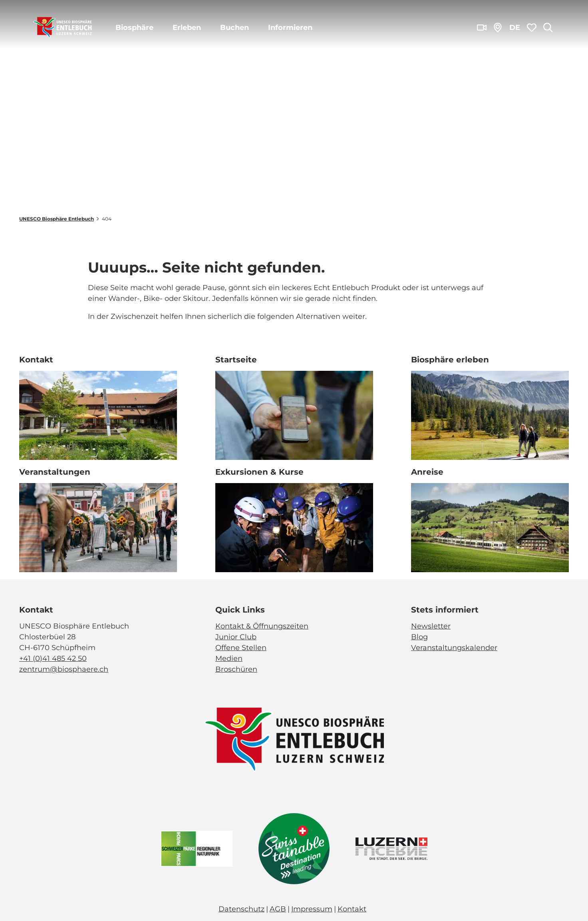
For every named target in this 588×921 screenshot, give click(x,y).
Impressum (312, 909)
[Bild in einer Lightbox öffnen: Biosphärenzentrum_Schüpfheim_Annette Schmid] (98, 415)
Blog (419, 637)
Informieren (290, 28)
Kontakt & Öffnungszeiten (262, 626)
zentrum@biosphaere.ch (64, 669)
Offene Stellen (241, 648)
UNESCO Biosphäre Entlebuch (57, 219)
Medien (229, 658)
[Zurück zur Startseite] (63, 28)
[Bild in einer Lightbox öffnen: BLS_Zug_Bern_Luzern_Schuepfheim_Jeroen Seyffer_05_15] (490, 528)
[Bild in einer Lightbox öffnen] (294, 740)
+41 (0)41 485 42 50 (53, 658)
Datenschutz (241, 909)
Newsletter (431, 626)
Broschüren (236, 669)
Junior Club (236, 637)
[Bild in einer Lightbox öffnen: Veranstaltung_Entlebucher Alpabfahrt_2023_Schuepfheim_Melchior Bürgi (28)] (98, 528)
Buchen (234, 28)
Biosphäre (134, 28)
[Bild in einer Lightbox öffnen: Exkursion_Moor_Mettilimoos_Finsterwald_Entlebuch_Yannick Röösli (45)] (294, 415)
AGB (278, 909)
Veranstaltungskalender (454, 648)
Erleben (187, 28)
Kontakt (352, 909)
